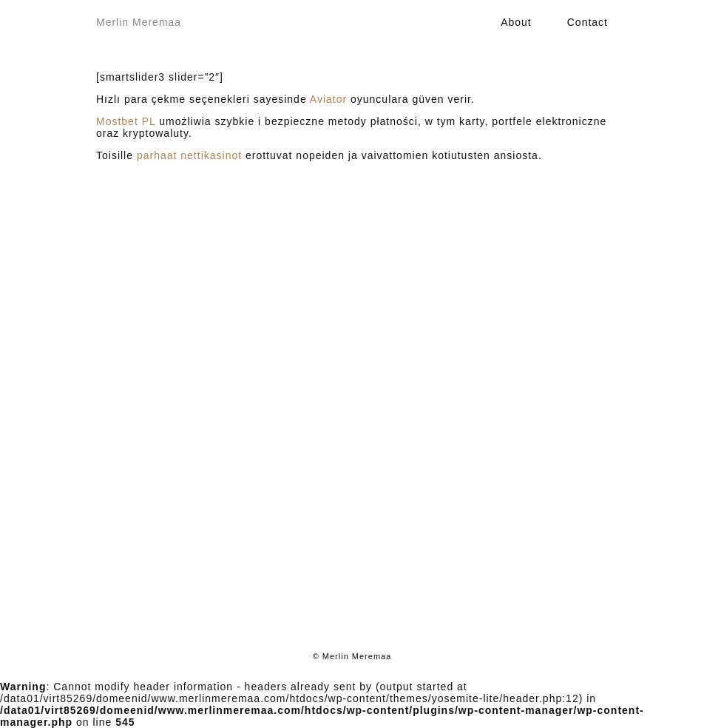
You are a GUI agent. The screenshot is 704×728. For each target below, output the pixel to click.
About (516, 22)
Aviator (328, 99)
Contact (588, 22)
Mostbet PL (126, 121)
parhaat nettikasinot (189, 155)
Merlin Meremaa (139, 22)
